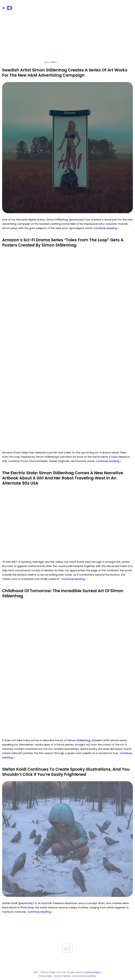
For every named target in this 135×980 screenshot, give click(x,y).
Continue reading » (106, 228)
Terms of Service (62, 976)
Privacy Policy (46, 976)
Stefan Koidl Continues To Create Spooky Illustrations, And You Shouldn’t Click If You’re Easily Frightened (66, 772)
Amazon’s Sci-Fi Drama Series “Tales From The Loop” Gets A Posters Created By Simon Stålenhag (63, 243)
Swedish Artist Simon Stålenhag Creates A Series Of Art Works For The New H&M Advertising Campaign (65, 73)
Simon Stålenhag (79, 740)
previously (77, 220)
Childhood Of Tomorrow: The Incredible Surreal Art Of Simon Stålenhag (63, 593)
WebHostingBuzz (93, 972)
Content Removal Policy (84, 976)
